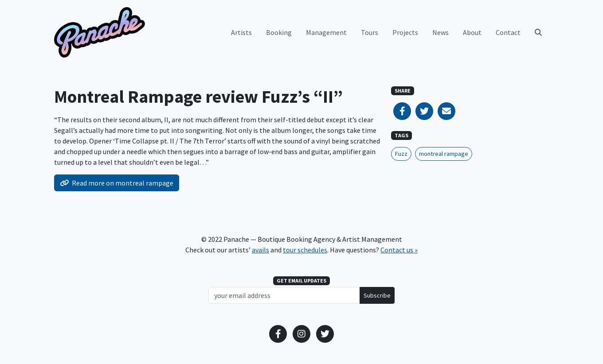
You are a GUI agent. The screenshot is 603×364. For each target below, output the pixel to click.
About (472, 32)
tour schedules (305, 250)
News (441, 32)
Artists (241, 32)
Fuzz (401, 154)
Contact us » (399, 250)
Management (326, 32)
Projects (405, 32)
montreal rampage (444, 154)
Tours (370, 32)
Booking (279, 32)
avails (260, 250)
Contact (508, 32)
